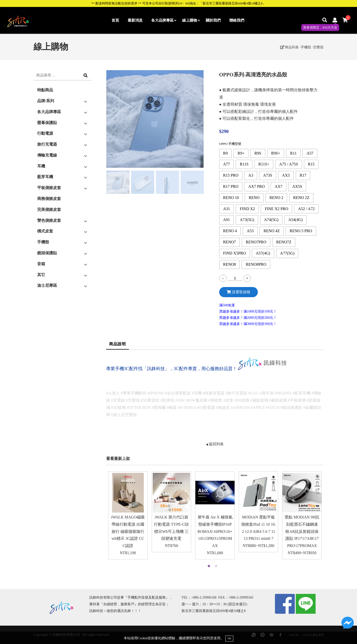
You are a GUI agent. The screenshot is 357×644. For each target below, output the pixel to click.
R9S (258, 153)
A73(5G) (247, 220)
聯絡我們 (237, 20)
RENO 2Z (301, 198)
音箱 (41, 264)
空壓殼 (318, 47)
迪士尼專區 (47, 285)
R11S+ (264, 164)
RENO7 (230, 242)
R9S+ (276, 153)
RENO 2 (276, 198)
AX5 (286, 175)
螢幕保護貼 (47, 123)
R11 (293, 153)
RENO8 (230, 264)
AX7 (279, 186)
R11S (244, 164)
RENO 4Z (272, 231)
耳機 (41, 166)
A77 (227, 164)
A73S (268, 175)
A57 (310, 153)
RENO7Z (284, 242)
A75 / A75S (289, 164)
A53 (250, 231)
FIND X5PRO (235, 253)
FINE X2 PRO (276, 209)
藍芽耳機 (45, 177)
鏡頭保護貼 (47, 253)
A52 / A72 (306, 209)
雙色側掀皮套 (49, 220)
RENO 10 (231, 198)
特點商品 (45, 90)
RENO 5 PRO (301, 231)
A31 (227, 209)
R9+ (241, 153)
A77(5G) (287, 253)
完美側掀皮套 (49, 209)
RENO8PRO (256, 264)
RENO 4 (230, 231)
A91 (227, 220)
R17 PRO (231, 186)
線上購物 (191, 20)
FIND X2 (247, 209)
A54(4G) (296, 220)
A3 (251, 175)
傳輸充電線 (47, 155)
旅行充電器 (47, 144)
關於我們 (213, 20)
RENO (254, 198)
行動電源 (45, 133)
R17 (303, 175)
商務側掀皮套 (49, 199)
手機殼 (306, 47)
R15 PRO (231, 175)
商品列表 (290, 47)
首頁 (115, 20)
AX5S (297, 186)
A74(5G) (271, 220)
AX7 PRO (257, 186)
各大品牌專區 (164, 20)
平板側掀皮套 (49, 188)
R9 (225, 153)
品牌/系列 (46, 101)
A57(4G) (263, 253)
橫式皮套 (45, 231)
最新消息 (135, 20)
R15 (311, 164)
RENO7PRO (256, 242)
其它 (41, 275)
